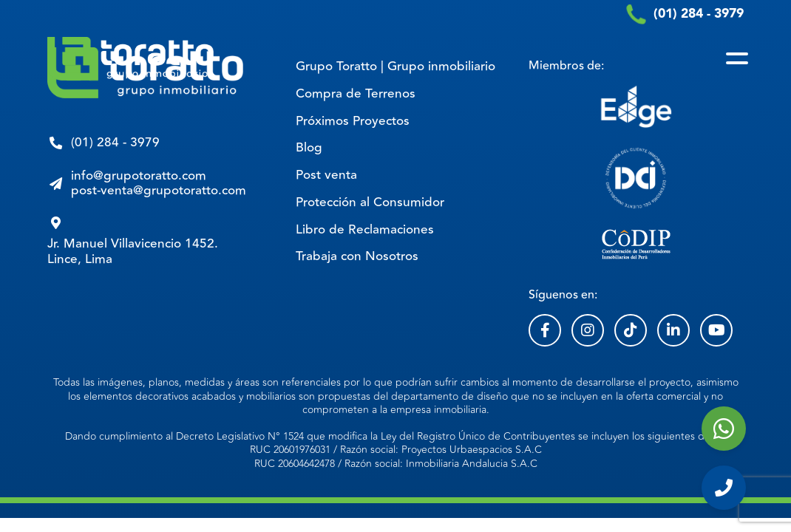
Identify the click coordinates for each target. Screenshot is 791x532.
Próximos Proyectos (353, 121)
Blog (309, 148)
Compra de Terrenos (356, 94)
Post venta (326, 175)
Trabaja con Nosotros (357, 256)
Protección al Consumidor (370, 202)
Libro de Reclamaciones (365, 230)
